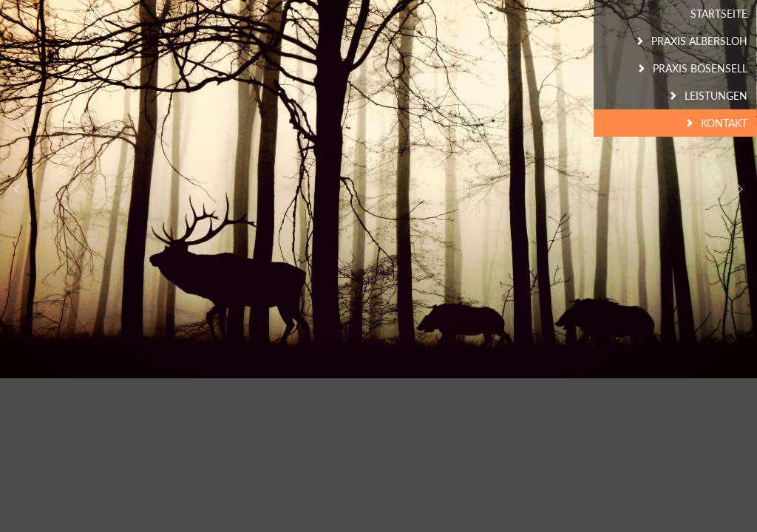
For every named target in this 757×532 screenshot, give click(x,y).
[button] (740, 189)
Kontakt (724, 123)
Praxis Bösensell (700, 68)
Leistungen (716, 96)
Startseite (719, 14)
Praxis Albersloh (699, 41)
